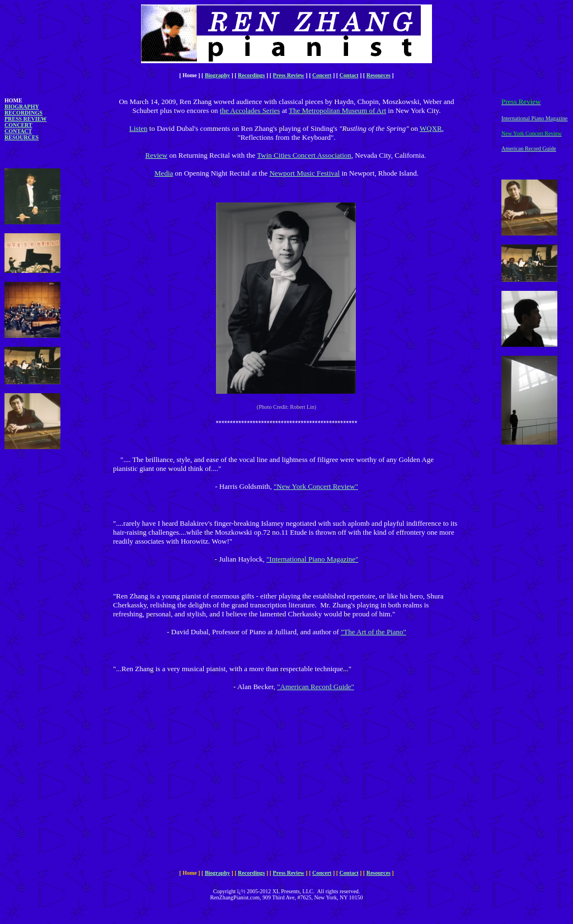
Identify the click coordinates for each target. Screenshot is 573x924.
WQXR (431, 128)
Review (157, 155)
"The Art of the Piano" (374, 632)
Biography (217, 75)
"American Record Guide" (316, 687)
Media (164, 173)
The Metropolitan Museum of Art (337, 110)
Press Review (289, 75)
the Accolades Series (250, 110)
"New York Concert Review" (316, 486)
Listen (138, 128)
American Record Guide (529, 148)
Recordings (251, 75)
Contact (349, 75)
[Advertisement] (38, 645)
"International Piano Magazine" (312, 559)
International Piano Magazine (534, 118)
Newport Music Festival (304, 173)
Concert (322, 75)
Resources (379, 75)
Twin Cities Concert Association (304, 155)
